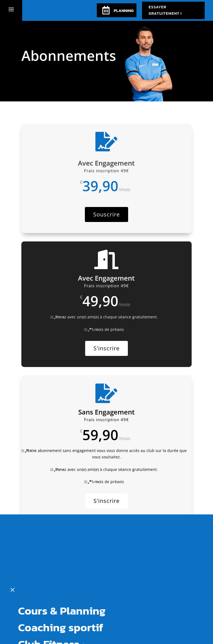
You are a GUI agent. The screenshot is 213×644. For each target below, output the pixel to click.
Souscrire (106, 214)
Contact (38, 605)
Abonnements (54, 588)
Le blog (37, 621)
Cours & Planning (62, 538)
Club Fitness (49, 571)
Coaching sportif (61, 555)
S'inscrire (106, 348)
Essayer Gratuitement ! (165, 10)
